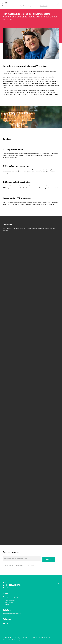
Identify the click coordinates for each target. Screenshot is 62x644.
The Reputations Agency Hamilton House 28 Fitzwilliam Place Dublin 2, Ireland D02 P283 (10, 601)
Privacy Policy (30, 565)
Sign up (49, 560)
